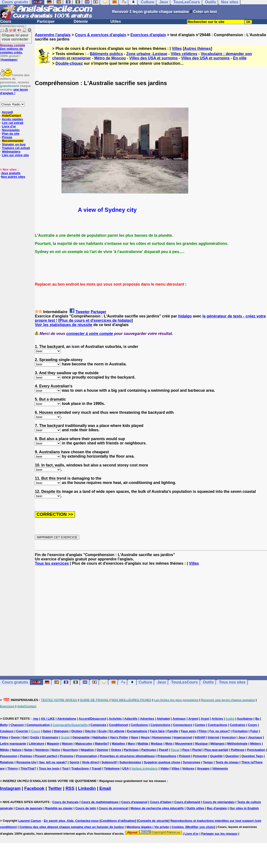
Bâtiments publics (106, 54)
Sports (75, 762)
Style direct (91, 762)
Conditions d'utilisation (118, 821)
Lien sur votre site (15, 155)
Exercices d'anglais (148, 35)
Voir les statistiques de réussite (64, 325)
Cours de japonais (29, 808)
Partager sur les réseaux (219, 834)
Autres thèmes (197, 49)
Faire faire (157, 731)
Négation (87, 750)
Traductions (80, 768)
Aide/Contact (11, 116)
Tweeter (82, 312)
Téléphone (112, 768)
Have (134, 737)
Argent (193, 719)
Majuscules (84, 744)
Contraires (238, 725)
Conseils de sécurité (153, 821)
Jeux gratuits (11, 173)
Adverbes (147, 719)
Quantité (216, 756)
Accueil (7, 112)
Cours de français (66, 802)
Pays (186, 750)
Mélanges (217, 744)
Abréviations (67, 719)
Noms (56, 750)
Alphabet (164, 719)
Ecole (103, 731)
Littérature (36, 744)
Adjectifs (131, 719)
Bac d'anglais (217, 808)
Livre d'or (9, 126)
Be (257, 719)
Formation (240, 731)
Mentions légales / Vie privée (148, 827)
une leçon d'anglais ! (14, 91)
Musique (202, 744)
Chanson (17, 725)
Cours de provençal (113, 808)
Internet (213, 737)
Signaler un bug (14, 144)
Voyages (203, 768)
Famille (173, 731)
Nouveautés (11, 130)
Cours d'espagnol (134, 802)
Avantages (9, 60)
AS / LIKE (48, 719)
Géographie (81, 737)
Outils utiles (195, 808)
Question (232, 756)
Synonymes (192, 762)
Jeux (162, 682)
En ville (240, 58)
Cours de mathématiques (100, 802)
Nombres (42, 750)
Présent (185, 756)
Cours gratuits (15, 682)
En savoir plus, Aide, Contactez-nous (71, 821)
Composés (98, 725)
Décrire (90, 731)
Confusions (139, 725)
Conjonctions (161, 725)
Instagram (10, 788)
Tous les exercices (52, 563)
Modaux (157, 744)
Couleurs (7, 731)
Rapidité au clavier (59, 808)
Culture (145, 682)
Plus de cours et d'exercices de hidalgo (95, 320)
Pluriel (197, 750)
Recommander (13, 141)
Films (203, 731)
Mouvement (184, 744)
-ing (35, 719)
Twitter (55, 788)
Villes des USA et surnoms (153, 58)
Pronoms (67, 756)
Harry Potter (119, 737)
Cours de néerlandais (219, 802)
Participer (46, 21)
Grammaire (50, 737)
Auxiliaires (245, 719)
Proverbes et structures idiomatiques (127, 756)
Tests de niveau (227, 762)
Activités (115, 719)
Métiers (256, 744)
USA (125, 768)
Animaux (179, 719)
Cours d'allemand (187, 802)
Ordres (116, 750)
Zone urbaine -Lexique (147, 54)
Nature (16, 750)
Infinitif (200, 737)
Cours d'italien (161, 802)
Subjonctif (109, 762)
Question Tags (252, 756)
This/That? (28, 768)
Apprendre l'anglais (53, 35)
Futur (254, 731)
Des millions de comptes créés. (13, 49)
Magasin (53, 744)
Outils (208, 682)
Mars (131, 744)
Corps (253, 725)
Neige (28, 750)
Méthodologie (237, 744)
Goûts (35, 737)
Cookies (178, 827)
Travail (96, 768)
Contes (200, 725)
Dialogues (61, 731)
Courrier (22, 731)
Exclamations (137, 731)
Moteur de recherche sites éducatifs (157, 808)
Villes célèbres (184, 54)
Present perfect (46, 756)
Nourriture (70, 750)
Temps (208, 762)
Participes (131, 750)
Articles (217, 719)
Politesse (238, 750)
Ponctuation (256, 750)
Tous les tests (49, 768)
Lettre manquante (13, 744)
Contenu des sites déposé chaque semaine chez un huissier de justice (72, 827)
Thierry (12, 768)
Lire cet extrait (13, 123)
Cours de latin (86, 808)
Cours (6, 21)
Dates (47, 731)
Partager (99, 312)
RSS (70, 788)
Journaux (255, 737)
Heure (145, 737)
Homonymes (162, 737)
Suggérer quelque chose (162, 762)
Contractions (218, 725)
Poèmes (26, 756)
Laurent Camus (30, 821)
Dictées (77, 731)
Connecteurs (182, 725)
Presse (7, 137)
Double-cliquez (69, 63)
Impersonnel (183, 737)
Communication (38, 725)
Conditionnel (118, 725)
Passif (164, 750)
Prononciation (87, 756)
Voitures (188, 768)
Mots (169, 744)
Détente (81, 21)
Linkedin (87, 788)
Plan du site (11, 134)
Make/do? (102, 744)
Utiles (116, 21)
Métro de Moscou (110, 58)
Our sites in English (244, 808)
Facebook (34, 788)
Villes (177, 49)
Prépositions (167, 756)
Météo (5, 750)
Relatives (7, 762)
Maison (67, 744)
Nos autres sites (13, 177)
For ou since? (220, 731)
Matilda (143, 744)
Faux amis (188, 731)
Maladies (118, 744)
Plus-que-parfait (216, 750)
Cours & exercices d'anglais (100, 35)
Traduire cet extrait (16, 148)
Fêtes (4, 737)
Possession (9, 756)
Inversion (229, 737)
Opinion (102, 750)
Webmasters (11, 152)
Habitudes (100, 737)
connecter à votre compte (90, 334)
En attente (117, 731)
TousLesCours (185, 682)
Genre (15, 737)
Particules (149, 750)
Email (105, 788)
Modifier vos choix (200, 827)
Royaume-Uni (26, 762)
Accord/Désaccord (93, 719)
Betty (4, 725)
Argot (205, 719)
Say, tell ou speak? (53, 762)
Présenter (200, 756)
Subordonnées (130, 762)
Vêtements (220, 768)
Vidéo (165, 768)
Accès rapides (12, 119)
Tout (65, 768)
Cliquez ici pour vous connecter (15, 37)
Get (25, 737)
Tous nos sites (232, 682)
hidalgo (185, 316)
